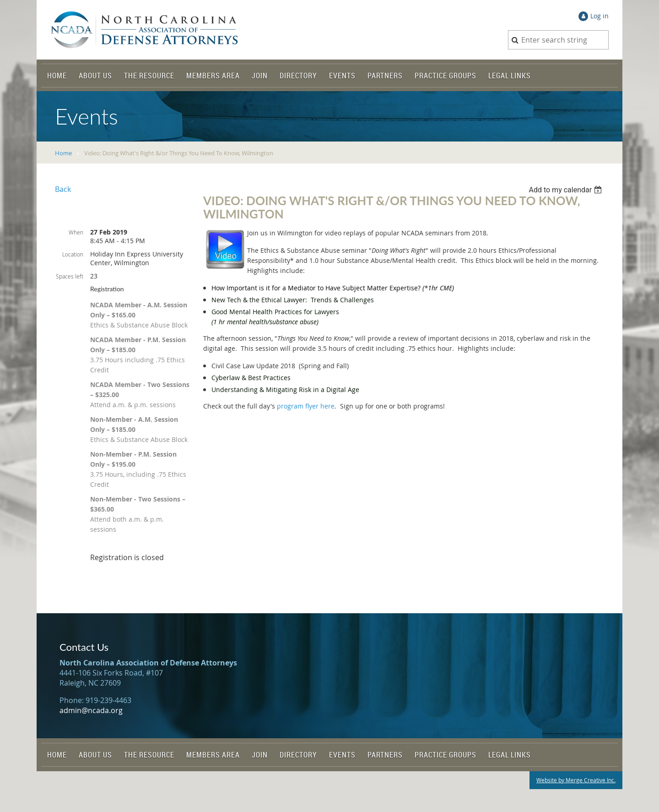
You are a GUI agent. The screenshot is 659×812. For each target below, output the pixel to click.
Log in (600, 16)
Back (63, 189)
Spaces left (70, 276)
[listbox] (566, 190)
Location (73, 254)
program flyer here (306, 406)
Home (63, 153)
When (76, 232)
